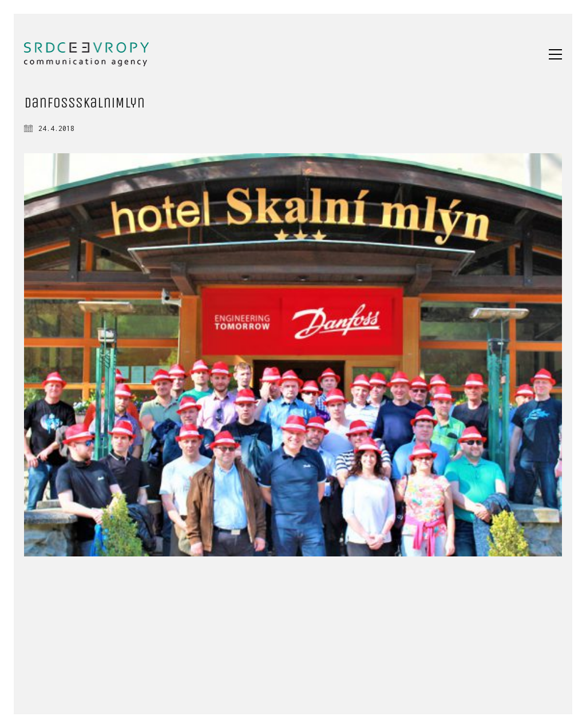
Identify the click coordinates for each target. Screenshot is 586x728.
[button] (555, 54)
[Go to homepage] (86, 54)
